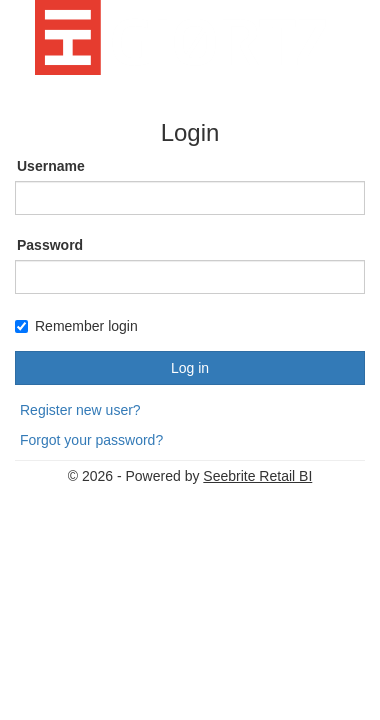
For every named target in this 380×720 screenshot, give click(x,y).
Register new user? (80, 410)
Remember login (76, 326)
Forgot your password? (91, 440)
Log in (190, 368)
